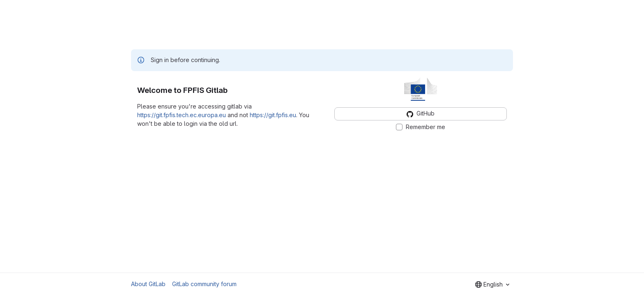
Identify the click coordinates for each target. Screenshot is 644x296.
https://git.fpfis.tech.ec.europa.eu (182, 115)
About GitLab (148, 284)
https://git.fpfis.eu (273, 115)
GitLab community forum (204, 284)
